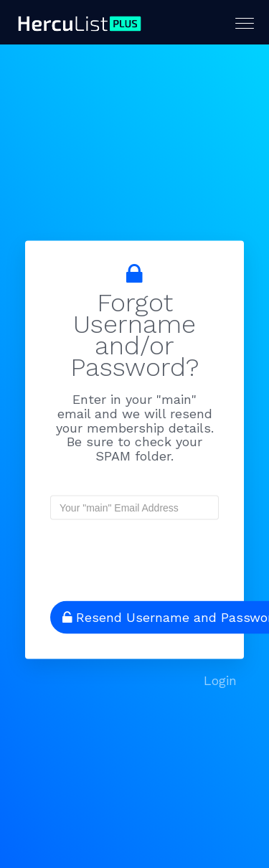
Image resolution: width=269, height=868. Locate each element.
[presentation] (143, 555)
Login (220, 680)
